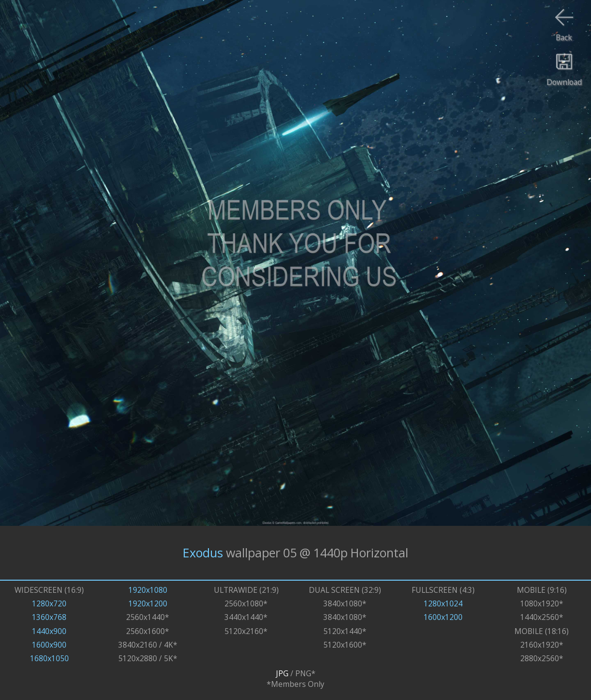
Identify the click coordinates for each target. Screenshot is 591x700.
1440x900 (49, 631)
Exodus (203, 553)
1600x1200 (443, 617)
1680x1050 (49, 658)
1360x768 (49, 617)
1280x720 (49, 603)
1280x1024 (443, 603)
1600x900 (49, 645)
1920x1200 (148, 603)
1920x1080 (148, 590)
